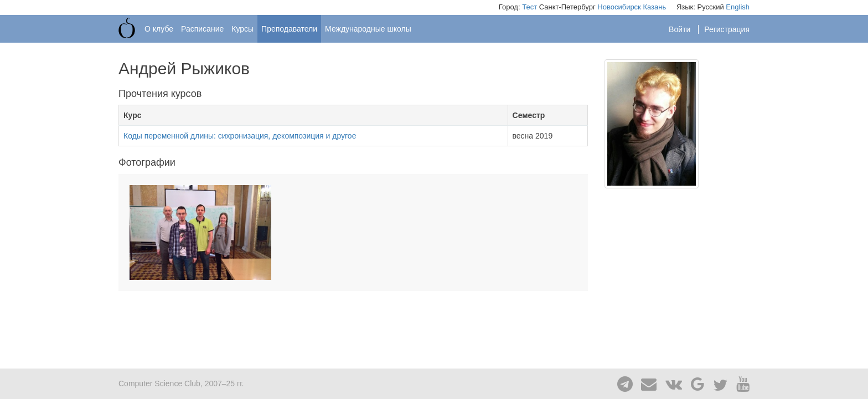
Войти (681, 29)
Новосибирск (619, 7)
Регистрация (727, 29)
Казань (654, 7)
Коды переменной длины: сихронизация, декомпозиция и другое (240, 136)
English (738, 7)
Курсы (242, 29)
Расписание (202, 29)
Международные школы (368, 29)
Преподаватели (289, 29)
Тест (529, 7)
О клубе (159, 29)
